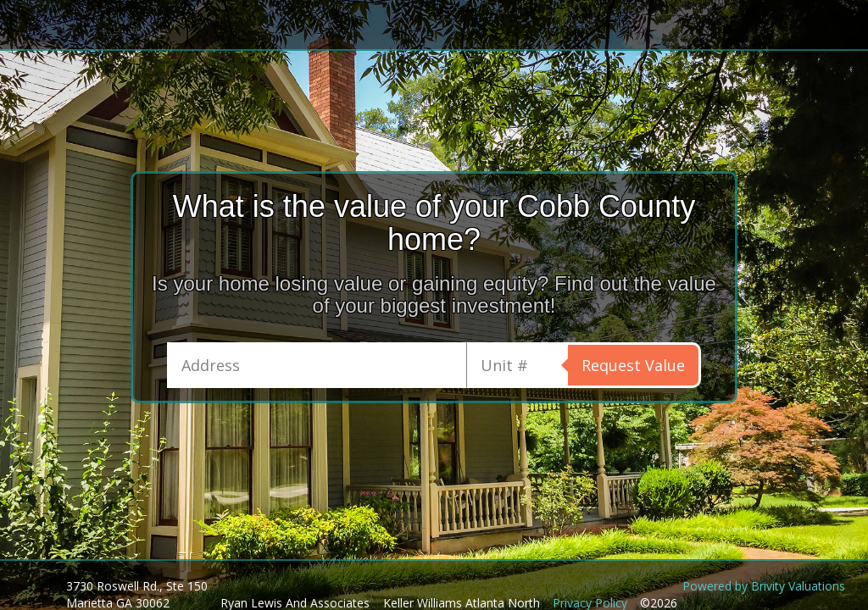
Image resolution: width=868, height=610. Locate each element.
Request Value (633, 365)
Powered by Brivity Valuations (764, 586)
